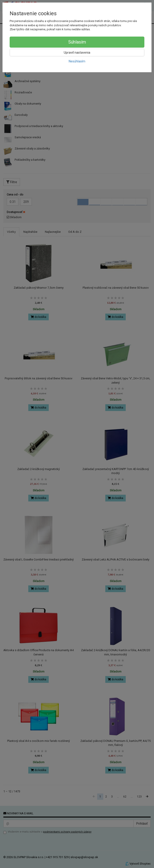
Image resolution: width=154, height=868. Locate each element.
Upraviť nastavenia (77, 53)
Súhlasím (77, 42)
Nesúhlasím (77, 61)
